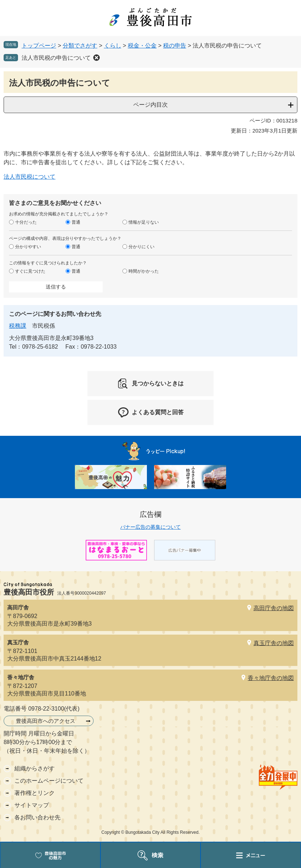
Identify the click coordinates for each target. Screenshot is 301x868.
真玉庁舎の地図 (274, 643)
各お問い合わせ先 (37, 817)
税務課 (18, 326)
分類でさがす (80, 46)
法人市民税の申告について (56, 58)
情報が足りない (144, 222)
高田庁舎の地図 (274, 608)
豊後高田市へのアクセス (46, 721)
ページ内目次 (150, 105)
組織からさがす (35, 768)
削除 (96, 58)
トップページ (39, 46)
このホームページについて (49, 781)
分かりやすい (28, 247)
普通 (76, 222)
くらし (113, 46)
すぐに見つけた (30, 271)
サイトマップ (32, 805)
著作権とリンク (35, 793)
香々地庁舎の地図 (271, 678)
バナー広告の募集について (150, 527)
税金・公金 (142, 46)
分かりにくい (141, 247)
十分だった (26, 222)
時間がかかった (144, 271)
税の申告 (175, 46)
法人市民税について (30, 177)
